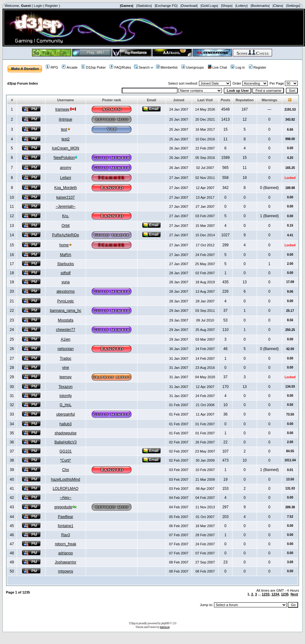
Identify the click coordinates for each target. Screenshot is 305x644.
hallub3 (66, 424)
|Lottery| (241, 6)
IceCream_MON (66, 148)
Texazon (66, 387)
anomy (66, 168)
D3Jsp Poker (94, 67)
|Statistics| (144, 6)
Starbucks (65, 264)
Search (142, 67)
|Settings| (293, 6)
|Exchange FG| (166, 6)
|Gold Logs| (209, 6)
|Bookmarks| (260, 6)
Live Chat (217, 67)
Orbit (66, 226)
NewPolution (64, 158)
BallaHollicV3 (66, 442)
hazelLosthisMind (66, 479)
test (64, 129)
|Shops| (227, 6)
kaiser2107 (66, 197)
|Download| (189, 6)
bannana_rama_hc (66, 311)
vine (66, 368)
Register (52, 6)
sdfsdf (66, 273)
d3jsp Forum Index (23, 83)
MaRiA (66, 255)
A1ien (66, 339)
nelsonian (65, 349)
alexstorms (66, 291)
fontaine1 (65, 526)
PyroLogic (65, 301)
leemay (66, 377)
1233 (265, 594)
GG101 (66, 451)
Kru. (66, 216)
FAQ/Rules (120, 67)
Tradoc (65, 359)
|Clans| (278, 6)
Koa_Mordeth (66, 188)
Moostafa (65, 320)
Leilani (66, 178)
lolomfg (66, 396)
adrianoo (66, 553)
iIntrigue (66, 119)
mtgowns (66, 571)
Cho (66, 470)
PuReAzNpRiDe (66, 235)
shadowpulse (66, 433)
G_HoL (66, 405)
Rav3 (66, 535)
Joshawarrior (66, 562)
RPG (52, 67)
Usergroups (193, 67)
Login (38, 6)
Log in (238, 67)
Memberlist (167, 67)
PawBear (66, 517)
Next (294, 594)
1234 (275, 594)
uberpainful (65, 414)
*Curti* (66, 460)
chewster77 (65, 330)
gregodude (63, 507)
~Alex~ (65, 498)
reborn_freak (66, 544)
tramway (62, 109)
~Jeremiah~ (65, 207)
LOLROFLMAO (66, 489)
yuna (66, 282)
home (64, 245)
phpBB (165, 623)
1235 (285, 594)
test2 (66, 139)
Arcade (70, 67)
